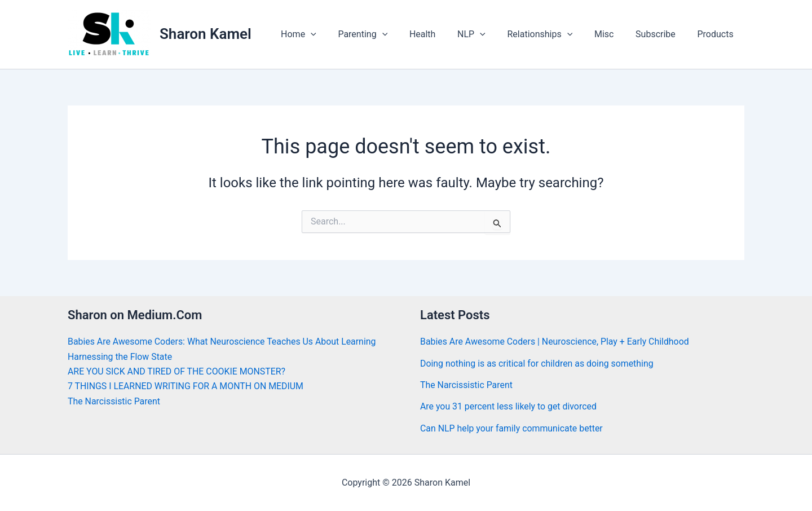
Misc (614, 34)
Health (443, 34)
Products (717, 34)
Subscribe (661, 34)
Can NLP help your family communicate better (512, 428)
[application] (339, 34)
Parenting (387, 34)
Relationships (553, 34)
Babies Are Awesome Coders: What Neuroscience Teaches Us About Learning (223, 342)
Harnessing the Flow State (120, 357)
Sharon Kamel (206, 34)
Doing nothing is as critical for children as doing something (538, 364)
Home (327, 34)
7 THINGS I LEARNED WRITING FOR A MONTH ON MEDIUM (186, 386)
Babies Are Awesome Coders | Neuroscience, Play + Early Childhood (555, 342)
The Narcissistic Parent (114, 401)
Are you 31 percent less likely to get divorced (509, 406)
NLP (488, 34)
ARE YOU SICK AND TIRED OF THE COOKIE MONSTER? (177, 371)
